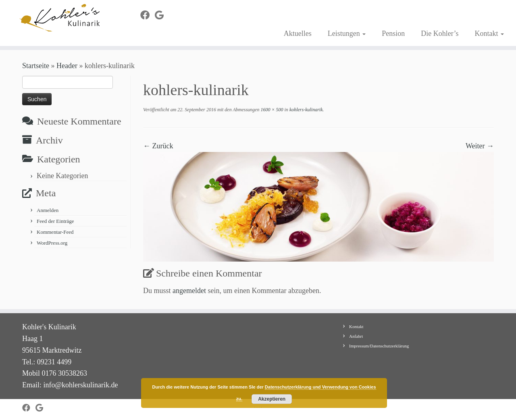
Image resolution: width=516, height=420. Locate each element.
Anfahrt (356, 336)
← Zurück (158, 146)
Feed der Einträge (55, 221)
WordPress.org (52, 243)
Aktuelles (298, 33)
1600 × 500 (271, 110)
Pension (393, 33)
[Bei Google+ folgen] (162, 15)
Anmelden (48, 210)
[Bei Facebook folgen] (148, 15)
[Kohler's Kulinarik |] (59, 18)
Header (67, 66)
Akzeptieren (272, 399)
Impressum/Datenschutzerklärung (379, 346)
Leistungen (347, 33)
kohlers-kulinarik (306, 110)
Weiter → (480, 146)
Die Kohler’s (440, 33)
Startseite (36, 66)
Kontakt (489, 33)
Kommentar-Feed (55, 232)
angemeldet (189, 291)
